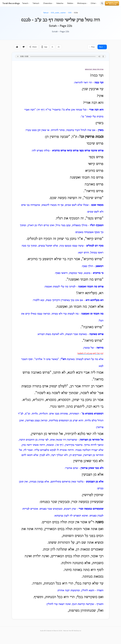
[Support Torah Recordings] (112, 3)
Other (94, 3)
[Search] (102, 3)
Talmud (36, 3)
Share (33, 47)
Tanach (26, 3)
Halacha (60, 3)
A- (52, 47)
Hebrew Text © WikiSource (72, 631)
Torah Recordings (11, 3)
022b (76, 13)
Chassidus (48, 3)
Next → (102, 47)
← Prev (92, 47)
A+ (59, 47)
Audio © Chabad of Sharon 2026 (51, 631)
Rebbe (71, 3)
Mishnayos (82, 3)
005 (70, 13)
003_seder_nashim (58, 13)
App (44, 47)
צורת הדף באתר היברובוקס (94, 69)
